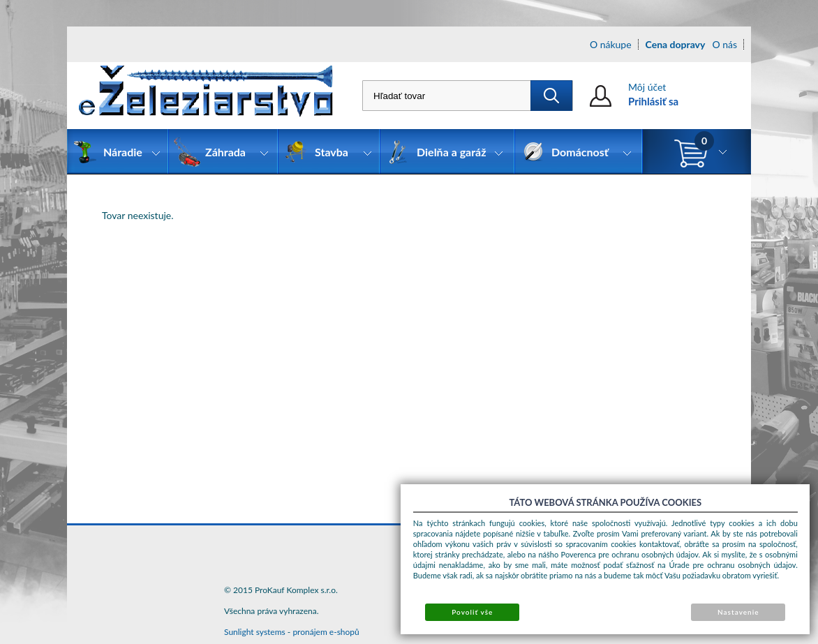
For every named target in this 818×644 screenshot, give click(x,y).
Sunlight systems (255, 632)
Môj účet (647, 87)
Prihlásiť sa (653, 101)
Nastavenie (738, 612)
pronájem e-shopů (326, 632)
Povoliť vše (472, 612)
